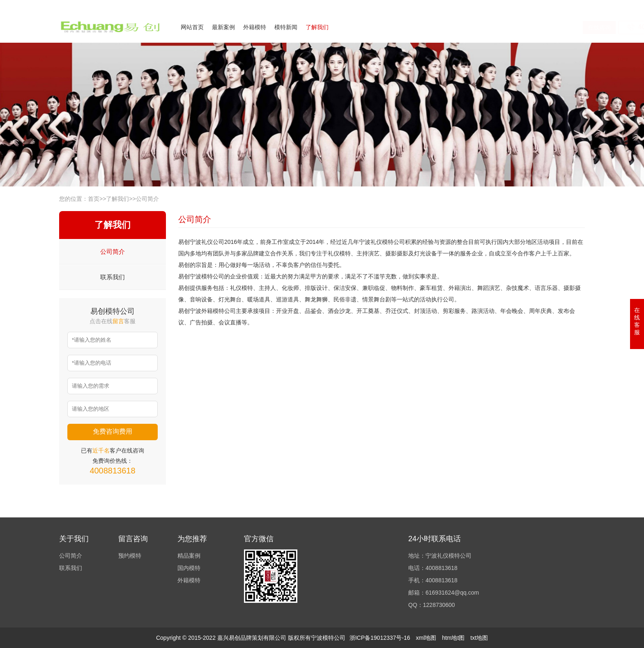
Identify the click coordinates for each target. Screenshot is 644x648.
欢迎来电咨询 (570, 5)
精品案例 (189, 556)
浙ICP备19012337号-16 (380, 638)
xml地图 (426, 638)
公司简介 (504, 5)
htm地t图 (453, 638)
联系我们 (535, 5)
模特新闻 (286, 27)
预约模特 (130, 556)
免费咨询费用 (113, 431)
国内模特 (189, 568)
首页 (94, 199)
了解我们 (317, 27)
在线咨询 (503, 28)
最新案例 (223, 27)
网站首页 (192, 27)
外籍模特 (255, 27)
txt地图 (479, 638)
